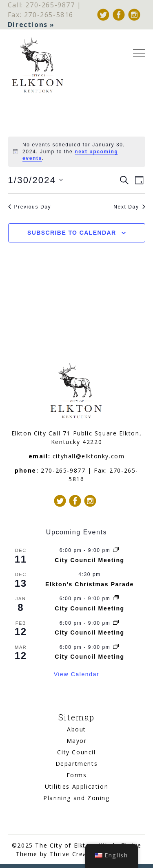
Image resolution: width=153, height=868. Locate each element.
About (76, 729)
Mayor (77, 741)
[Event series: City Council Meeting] (116, 550)
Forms (77, 775)
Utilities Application (77, 786)
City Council (76, 752)
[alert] (77, 152)
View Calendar (77, 674)
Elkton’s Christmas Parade (90, 584)
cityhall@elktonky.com (89, 456)
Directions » (31, 25)
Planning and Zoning (76, 798)
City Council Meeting (89, 560)
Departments (77, 764)
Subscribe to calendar (72, 233)
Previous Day (30, 207)
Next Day (129, 207)
